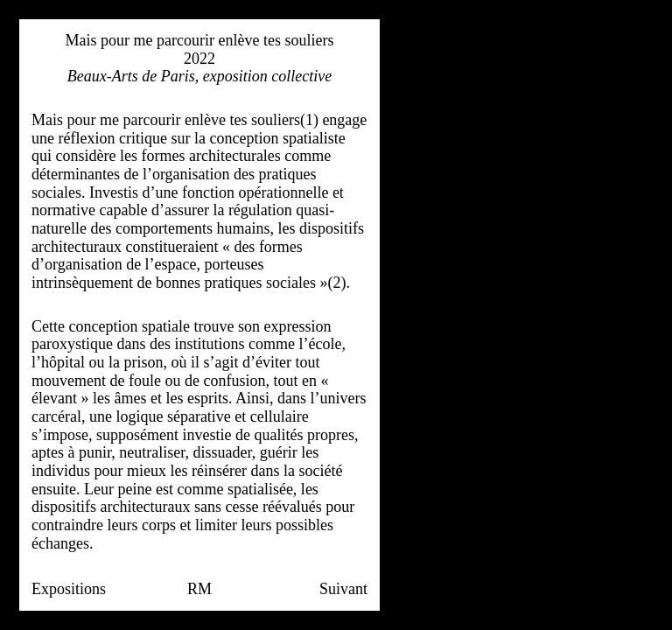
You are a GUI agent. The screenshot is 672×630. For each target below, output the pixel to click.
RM (199, 589)
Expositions (69, 589)
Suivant (343, 589)
